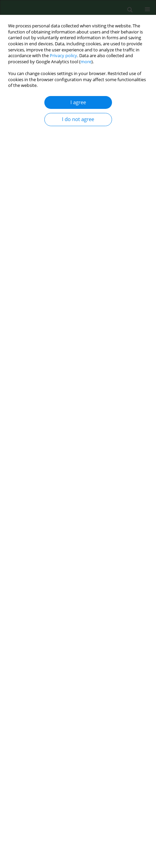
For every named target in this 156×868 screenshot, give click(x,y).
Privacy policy (63, 56)
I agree (78, 102)
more (86, 62)
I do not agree (78, 119)
